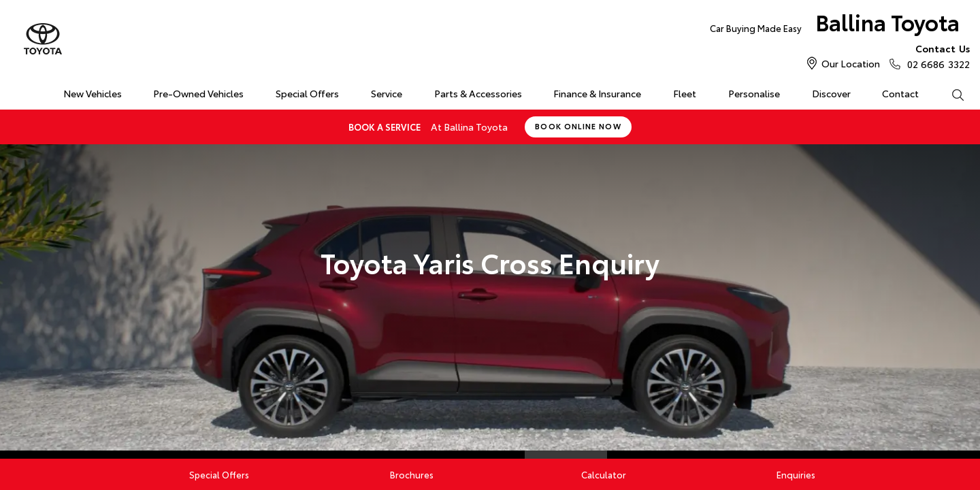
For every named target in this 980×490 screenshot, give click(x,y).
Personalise (754, 93)
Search (949, 94)
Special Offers (307, 93)
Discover (831, 93)
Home (16, 91)
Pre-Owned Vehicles (198, 93)
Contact (900, 93)
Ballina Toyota (835, 25)
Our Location (851, 63)
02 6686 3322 (935, 56)
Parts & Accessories (478, 93)
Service (387, 93)
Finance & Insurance (597, 93)
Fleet (685, 93)
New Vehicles (93, 93)
